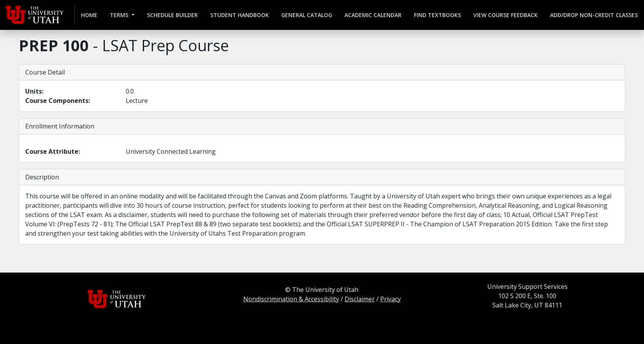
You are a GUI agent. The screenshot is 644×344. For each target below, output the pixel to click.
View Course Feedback (506, 15)
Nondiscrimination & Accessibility (291, 299)
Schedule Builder (172, 15)
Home (89, 15)
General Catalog (307, 15)
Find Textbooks (437, 15)
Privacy (390, 299)
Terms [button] (120, 15)
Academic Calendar (373, 15)
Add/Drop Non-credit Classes (594, 15)
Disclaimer (360, 299)
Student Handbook (240, 15)
